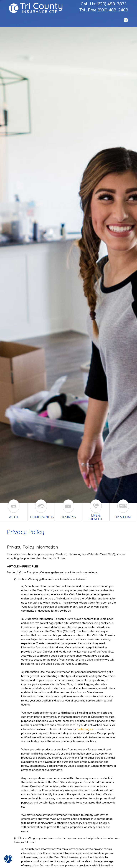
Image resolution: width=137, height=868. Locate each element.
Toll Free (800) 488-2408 (104, 10)
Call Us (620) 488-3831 (104, 4)
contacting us (85, 729)
